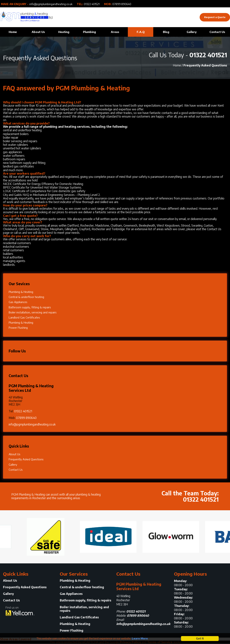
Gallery (192, 32)
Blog (166, 32)
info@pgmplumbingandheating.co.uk (51, 4)
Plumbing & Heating (21, 292)
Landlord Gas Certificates (24, 317)
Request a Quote (215, 17)
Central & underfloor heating (26, 297)
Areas (115, 32)
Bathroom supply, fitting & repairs (30, 307)
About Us (38, 32)
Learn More (140, 638)
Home (13, 32)
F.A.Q (141, 32)
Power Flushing (18, 328)
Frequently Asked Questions (26, 459)
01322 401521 (92, 4)
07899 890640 (122, 4)
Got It (200, 638)
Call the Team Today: (167, 495)
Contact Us (217, 32)
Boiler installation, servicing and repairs (33, 312)
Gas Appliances (18, 302)
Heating (64, 32)
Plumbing (89, 32)
